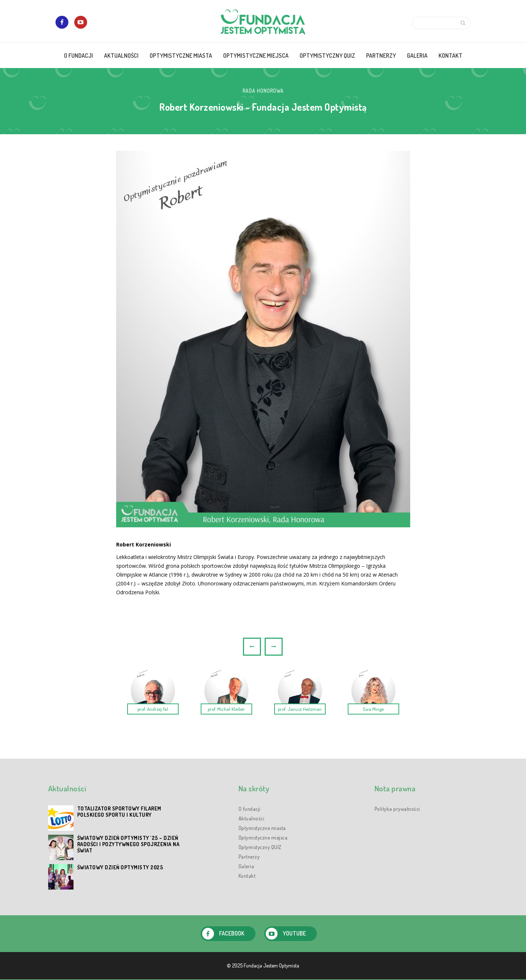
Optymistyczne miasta (262, 828)
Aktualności (252, 818)
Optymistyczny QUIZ (260, 847)
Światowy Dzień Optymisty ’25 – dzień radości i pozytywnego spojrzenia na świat (128, 844)
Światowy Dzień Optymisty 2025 (120, 867)
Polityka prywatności (397, 809)
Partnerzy (249, 857)
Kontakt (247, 876)
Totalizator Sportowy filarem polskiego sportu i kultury (119, 812)
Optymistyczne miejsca (263, 838)
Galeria (246, 866)
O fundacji (250, 809)
